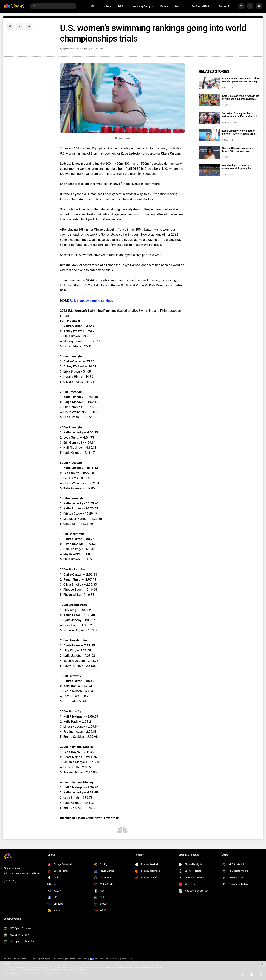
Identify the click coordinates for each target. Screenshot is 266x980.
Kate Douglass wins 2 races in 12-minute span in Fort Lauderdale (241, 97)
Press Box (61, 959)
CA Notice (116, 959)
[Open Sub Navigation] (96, 6)
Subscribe (10, 881)
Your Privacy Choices (103, 959)
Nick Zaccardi (228, 88)
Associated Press (229, 123)
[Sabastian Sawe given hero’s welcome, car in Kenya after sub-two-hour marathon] (209, 118)
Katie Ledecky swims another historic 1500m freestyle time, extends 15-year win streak (239, 132)
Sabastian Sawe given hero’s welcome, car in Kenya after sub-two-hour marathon (240, 115)
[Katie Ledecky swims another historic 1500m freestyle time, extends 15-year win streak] (209, 135)
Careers (16, 959)
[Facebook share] (10, 27)
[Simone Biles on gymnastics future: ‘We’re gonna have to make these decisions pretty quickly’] (209, 153)
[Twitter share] (19, 27)
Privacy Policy (82, 959)
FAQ (38, 959)
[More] (241, 6)
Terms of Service (128, 959)
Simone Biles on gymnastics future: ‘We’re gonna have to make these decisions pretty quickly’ (238, 149)
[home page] (14, 6)
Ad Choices (71, 959)
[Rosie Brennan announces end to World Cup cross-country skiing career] (209, 83)
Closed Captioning (28, 959)
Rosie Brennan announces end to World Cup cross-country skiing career (240, 80)
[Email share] (29, 27)
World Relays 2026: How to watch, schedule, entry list (237, 167)
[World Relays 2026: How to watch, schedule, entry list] (209, 170)
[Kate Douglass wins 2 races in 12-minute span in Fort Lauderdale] (209, 100)
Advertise (7, 959)
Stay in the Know (12, 868)
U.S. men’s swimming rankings (92, 300)
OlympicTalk (68, 49)
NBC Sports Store (48, 959)
